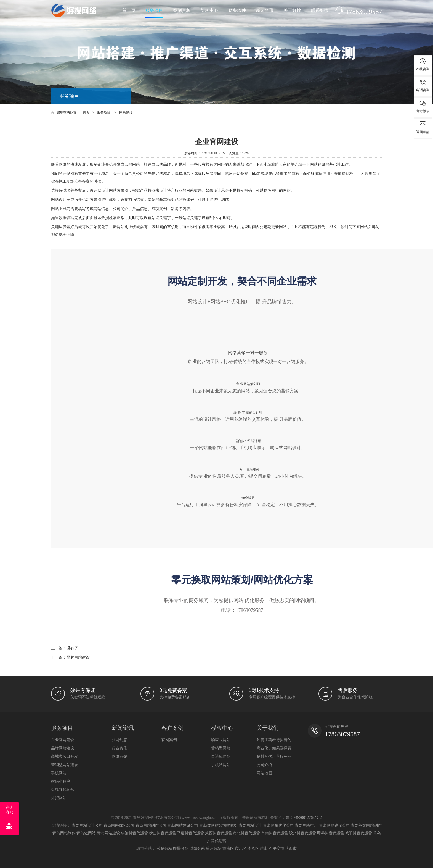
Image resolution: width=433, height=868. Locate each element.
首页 (86, 112)
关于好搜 (292, 10)
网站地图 (264, 773)
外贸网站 (59, 798)
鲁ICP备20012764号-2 (304, 818)
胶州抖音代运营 (302, 833)
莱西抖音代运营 (219, 833)
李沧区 (253, 849)
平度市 (278, 849)
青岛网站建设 (108, 833)
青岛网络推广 (306, 825)
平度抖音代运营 (190, 833)
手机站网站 (221, 765)
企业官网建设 (63, 740)
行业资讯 (119, 748)
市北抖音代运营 (246, 833)
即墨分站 (181, 849)
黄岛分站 (164, 849)
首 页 (129, 10)
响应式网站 (221, 740)
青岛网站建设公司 (183, 825)
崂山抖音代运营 (163, 833)
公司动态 (119, 740)
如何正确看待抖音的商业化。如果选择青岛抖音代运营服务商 (274, 748)
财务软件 (237, 10)
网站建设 (126, 112)
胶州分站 (214, 849)
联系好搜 (320, 10)
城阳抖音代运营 (358, 833)
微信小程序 (61, 781)
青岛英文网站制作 (366, 825)
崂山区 (266, 849)
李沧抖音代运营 (134, 833)
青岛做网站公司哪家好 (219, 825)
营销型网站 (221, 748)
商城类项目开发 (65, 756)
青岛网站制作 (64, 833)
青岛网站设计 (250, 825)
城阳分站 (197, 849)
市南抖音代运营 (275, 833)
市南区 (228, 849)
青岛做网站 (86, 833)
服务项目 (154, 10)
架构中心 (209, 10)
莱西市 (291, 849)
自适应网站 (221, 756)
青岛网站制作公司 (151, 825)
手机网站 (59, 773)
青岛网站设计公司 (87, 825)
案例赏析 (182, 10)
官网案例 (169, 740)
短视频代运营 (63, 790)
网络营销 (119, 756)
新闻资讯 (265, 10)
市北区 (241, 849)
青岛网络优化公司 (119, 825)
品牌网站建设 (78, 657)
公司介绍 (264, 765)
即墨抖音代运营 (331, 833)
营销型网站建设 (65, 765)
